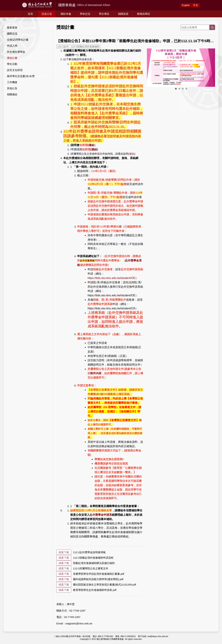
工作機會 (12, 82)
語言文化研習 (15, 70)
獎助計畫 (12, 58)
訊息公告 (47, 14)
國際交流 (12, 34)
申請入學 (12, 46)
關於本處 (66, 14)
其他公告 (12, 88)
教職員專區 (144, 14)
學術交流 (85, 14)
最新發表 (12, 28)
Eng (186, 5)
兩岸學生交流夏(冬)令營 (21, 76)
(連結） (92, 145)
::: (23, 14)
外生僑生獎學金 (16, 52)
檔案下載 (64, 552)
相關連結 (12, 94)
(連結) (94, 149)
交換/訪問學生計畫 (18, 40)
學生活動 (12, 64)
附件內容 (96, 373)
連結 (132, 154)
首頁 (30, 14)
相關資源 (123, 14)
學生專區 (104, 14)
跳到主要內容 (7, 2)
